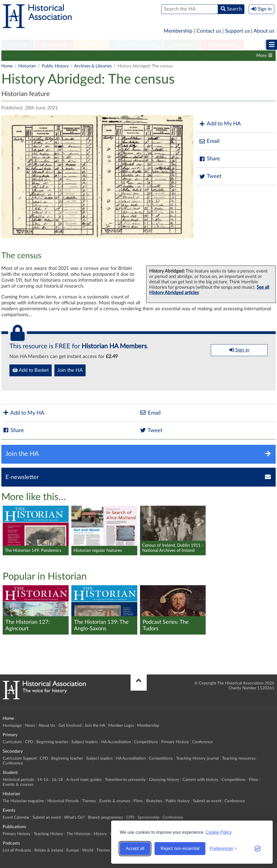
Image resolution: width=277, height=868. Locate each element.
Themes (105, 56)
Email (209, 141)
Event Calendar (16, 817)
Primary (18, 45)
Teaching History (48, 834)
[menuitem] (18, 45)
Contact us (209, 31)
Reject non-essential (180, 848)
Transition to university (125, 780)
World (88, 850)
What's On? (74, 817)
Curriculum (12, 742)
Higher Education (136, 45)
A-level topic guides (84, 780)
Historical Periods (73, 56)
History (100, 834)
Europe (73, 850)
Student (91, 45)
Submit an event (207, 801)
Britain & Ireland (49, 850)
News (30, 726)
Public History (55, 66)
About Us (47, 726)
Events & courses (137, 56)
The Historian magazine (26, 56)
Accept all (135, 848)
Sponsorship (148, 817)
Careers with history (200, 780)
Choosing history (164, 780)
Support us (237, 31)
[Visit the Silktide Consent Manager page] (258, 849)
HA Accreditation (116, 742)
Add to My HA (220, 124)
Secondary (54, 45)
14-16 (43, 780)
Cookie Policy (219, 832)
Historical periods (18, 780)
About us (264, 31)
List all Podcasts (17, 850)
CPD (29, 742)
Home (7, 66)
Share (209, 159)
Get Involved (70, 726)
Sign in (239, 350)
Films (166, 56)
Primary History (175, 742)
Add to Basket (31, 370)
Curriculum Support (20, 758)
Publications (222, 45)
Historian (182, 45)
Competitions (146, 742)
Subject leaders (85, 742)
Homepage (12, 726)
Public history (218, 56)
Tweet (210, 176)
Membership (178, 31)
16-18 (57, 780)
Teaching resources (239, 758)
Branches (188, 56)
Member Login (121, 726)
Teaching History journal (197, 758)
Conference (202, 742)
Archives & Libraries (93, 66)
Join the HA (70, 370)
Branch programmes (106, 817)
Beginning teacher (52, 742)
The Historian (78, 834)
